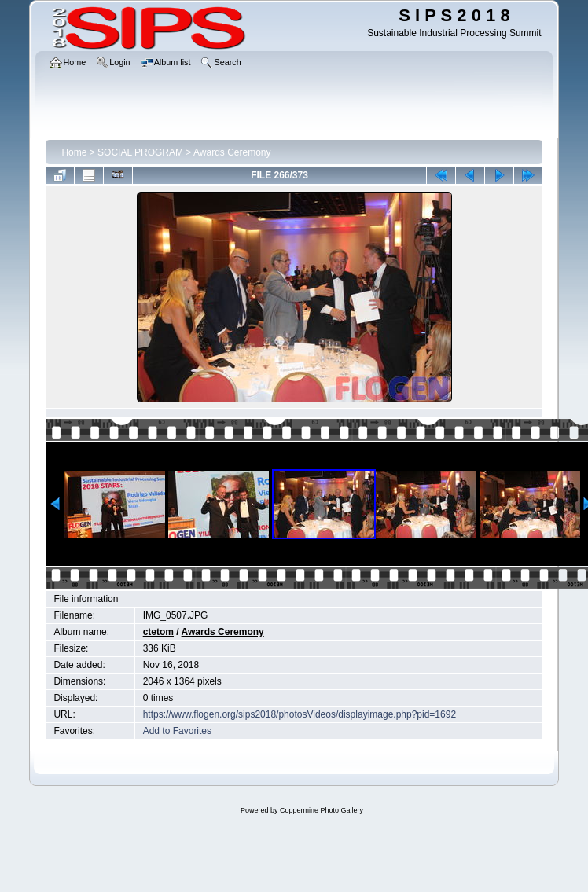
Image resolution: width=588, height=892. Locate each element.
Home (74, 152)
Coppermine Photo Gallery (322, 810)
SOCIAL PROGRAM (140, 152)
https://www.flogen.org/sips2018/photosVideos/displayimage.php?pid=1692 (300, 714)
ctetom (158, 632)
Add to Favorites (177, 731)
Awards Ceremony (232, 152)
